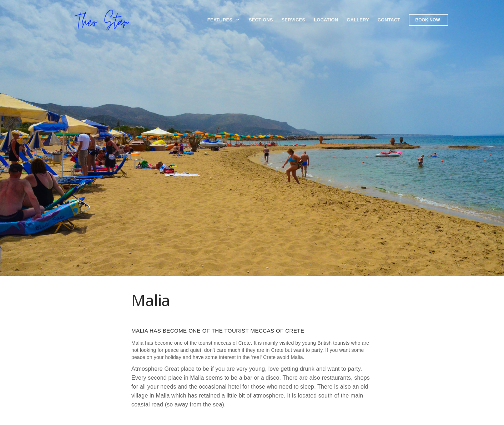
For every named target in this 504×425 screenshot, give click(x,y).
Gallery (358, 20)
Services (294, 20)
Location (326, 20)
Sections (261, 20)
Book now (428, 20)
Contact (389, 20)
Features (224, 20)
